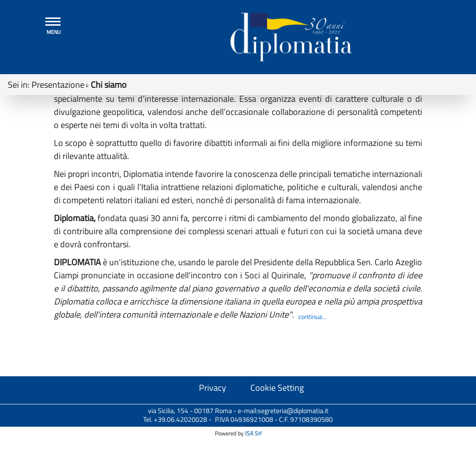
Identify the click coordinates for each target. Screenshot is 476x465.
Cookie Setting (277, 452)
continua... (312, 381)
